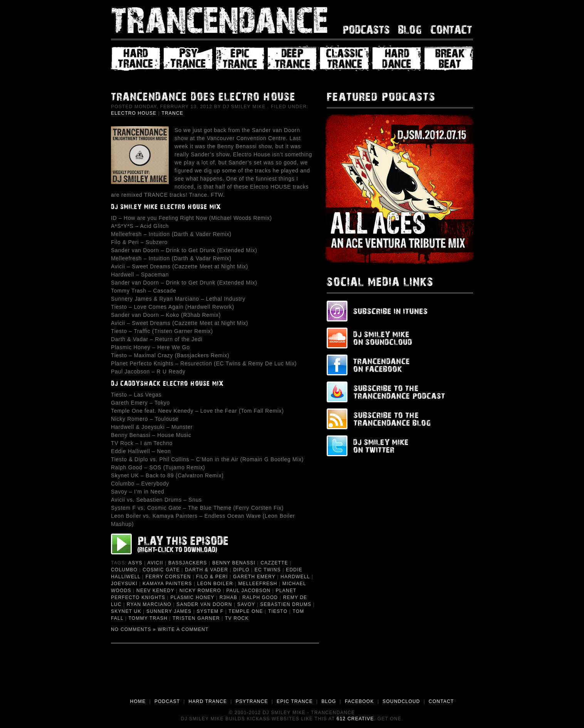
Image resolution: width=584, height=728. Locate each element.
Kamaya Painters (167, 584)
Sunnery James (169, 611)
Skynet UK (126, 611)
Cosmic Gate (161, 570)
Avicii (155, 563)
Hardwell (295, 577)
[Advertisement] (292, 676)
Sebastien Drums (286, 604)
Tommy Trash (148, 618)
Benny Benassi (234, 563)
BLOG (329, 701)
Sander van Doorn (204, 604)
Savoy (246, 604)
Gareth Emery (254, 577)
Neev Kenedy (155, 591)
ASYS (135, 563)
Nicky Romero (200, 591)
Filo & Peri (212, 577)
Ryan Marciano (149, 604)
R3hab (228, 597)
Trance (172, 113)
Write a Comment (183, 629)
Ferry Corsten (168, 577)
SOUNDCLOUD (401, 701)
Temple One (246, 611)
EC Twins (268, 570)
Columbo (124, 570)
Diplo (241, 570)
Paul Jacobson (248, 591)
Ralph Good (260, 597)
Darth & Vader (206, 570)
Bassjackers (188, 563)
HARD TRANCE (208, 701)
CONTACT (441, 701)
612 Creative (355, 719)
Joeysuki (124, 584)
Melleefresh (258, 584)
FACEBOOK (359, 701)
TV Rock (237, 618)
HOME (138, 701)
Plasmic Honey (192, 597)
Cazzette (274, 563)
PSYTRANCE (252, 701)
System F (210, 611)
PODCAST (167, 701)
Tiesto (278, 611)
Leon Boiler (215, 584)
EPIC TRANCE (295, 701)
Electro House (134, 113)
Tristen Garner (196, 618)
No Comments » (133, 629)
